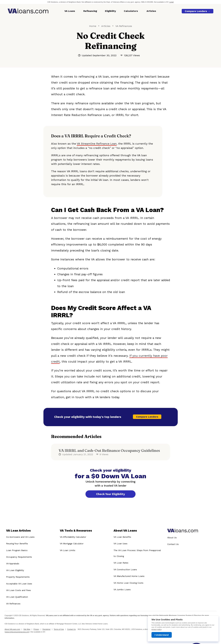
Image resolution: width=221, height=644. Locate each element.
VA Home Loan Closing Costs (128, 583)
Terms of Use (59, 629)
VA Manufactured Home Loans (129, 576)
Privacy (36, 629)
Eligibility (110, 11)
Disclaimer (47, 629)
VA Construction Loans (125, 569)
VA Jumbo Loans (122, 589)
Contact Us (173, 544)
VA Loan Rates (121, 563)
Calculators (131, 11)
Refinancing (90, 11)
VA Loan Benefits (122, 537)
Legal (171, 2)
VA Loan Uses (120, 544)
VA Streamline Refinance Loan (97, 144)
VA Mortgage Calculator (72, 544)
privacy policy (156, 629)
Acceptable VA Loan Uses (19, 584)
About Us (172, 538)
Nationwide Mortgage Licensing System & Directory (180, 615)
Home (93, 26)
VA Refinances (124, 26)
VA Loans (70, 11)
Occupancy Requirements (19, 557)
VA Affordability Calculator (73, 537)
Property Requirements (18, 577)
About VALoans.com (12, 629)
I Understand (162, 635)
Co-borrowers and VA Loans (20, 537)
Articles (151, 11)
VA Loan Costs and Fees (18, 590)
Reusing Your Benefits (17, 544)
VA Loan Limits (68, 550)
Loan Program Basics (17, 550)
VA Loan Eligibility (15, 570)
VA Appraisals (13, 563)
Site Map (27, 629)
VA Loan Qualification (17, 597)
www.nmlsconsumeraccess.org (17, 632)
